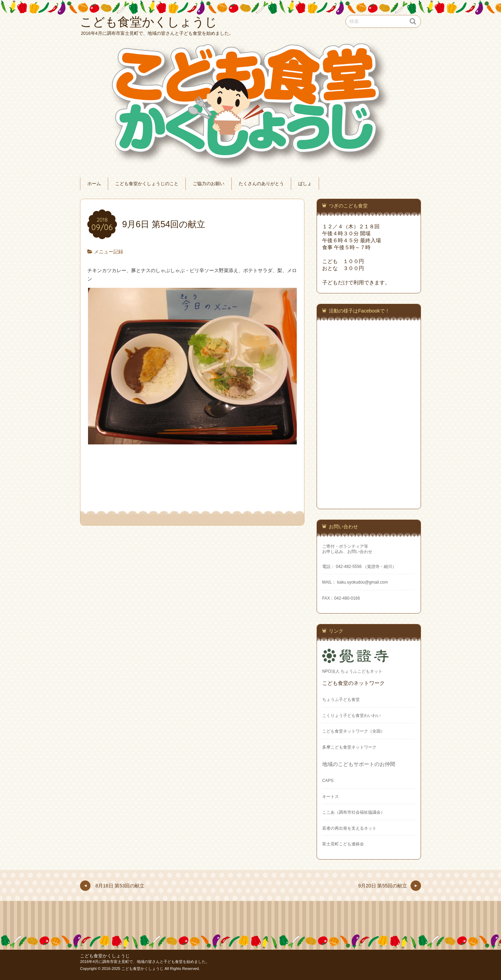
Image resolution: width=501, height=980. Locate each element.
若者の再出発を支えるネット (349, 828)
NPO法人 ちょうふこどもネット (352, 671)
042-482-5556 (349, 567)
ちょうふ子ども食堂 (341, 700)
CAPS (328, 781)
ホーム (94, 184)
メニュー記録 (109, 252)
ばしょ (305, 184)
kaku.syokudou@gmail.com (362, 582)
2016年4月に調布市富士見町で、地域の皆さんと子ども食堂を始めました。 (145, 962)
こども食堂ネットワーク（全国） (353, 731)
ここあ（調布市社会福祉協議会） (353, 812)
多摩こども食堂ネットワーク (349, 747)
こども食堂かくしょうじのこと (147, 184)
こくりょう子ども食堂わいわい (351, 716)
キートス (331, 797)
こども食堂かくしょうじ (105, 956)
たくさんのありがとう (261, 184)
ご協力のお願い (209, 184)
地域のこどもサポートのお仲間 (359, 764)
